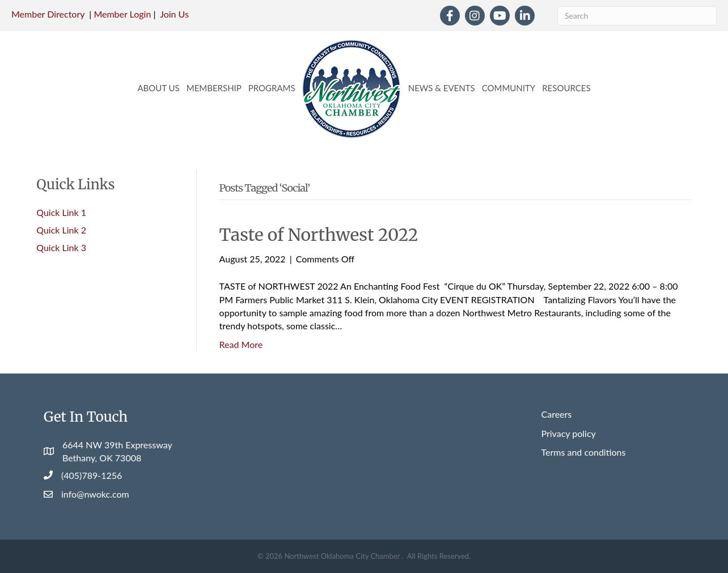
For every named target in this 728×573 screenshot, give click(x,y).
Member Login (122, 14)
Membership (214, 88)
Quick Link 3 (61, 247)
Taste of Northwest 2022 (319, 235)
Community (509, 88)
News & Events (442, 88)
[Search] (637, 16)
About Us (158, 88)
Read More (241, 344)
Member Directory (48, 14)
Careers (557, 414)
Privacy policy (569, 433)
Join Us (174, 14)
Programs (272, 88)
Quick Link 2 (61, 230)
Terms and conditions (584, 452)
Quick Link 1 (61, 212)
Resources (566, 88)
